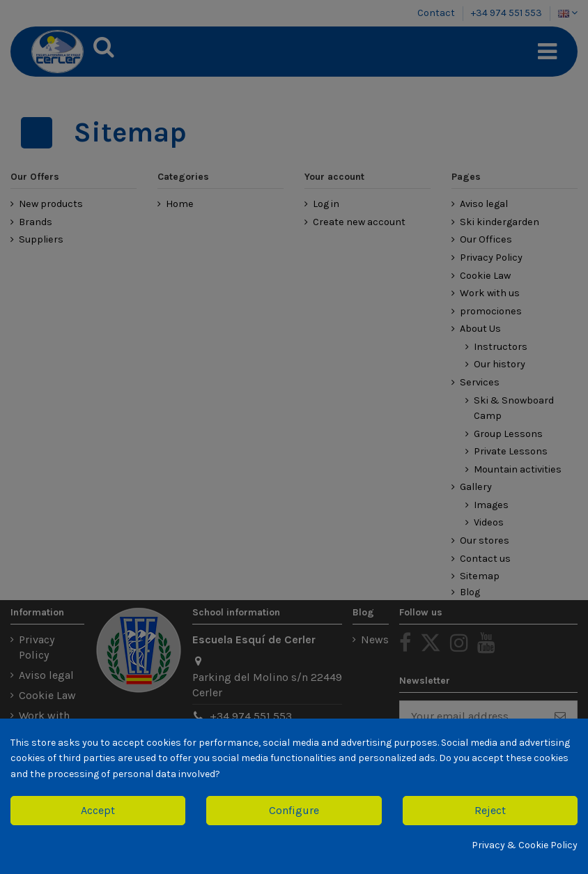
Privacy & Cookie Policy (525, 845)
